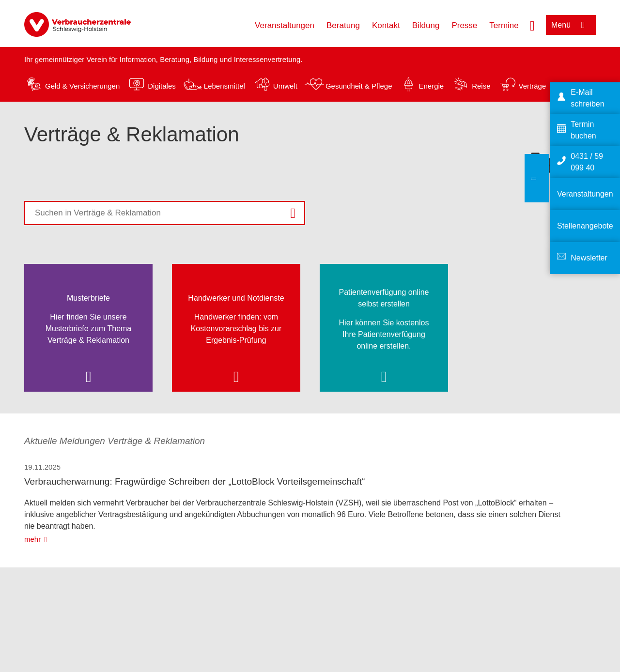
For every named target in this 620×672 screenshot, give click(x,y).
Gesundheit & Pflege (359, 86)
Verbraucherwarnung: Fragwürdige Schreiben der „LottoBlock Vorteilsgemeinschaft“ (194, 481)
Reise (481, 86)
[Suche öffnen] (532, 25)
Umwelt (285, 86)
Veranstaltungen (285, 25)
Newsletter (589, 258)
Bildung (426, 25)
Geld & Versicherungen (82, 86)
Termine (504, 25)
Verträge (533, 86)
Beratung (343, 25)
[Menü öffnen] (571, 25)
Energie (431, 86)
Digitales (162, 86)
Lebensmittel (225, 86)
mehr (32, 539)
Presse (464, 25)
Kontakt (386, 25)
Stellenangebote (585, 226)
